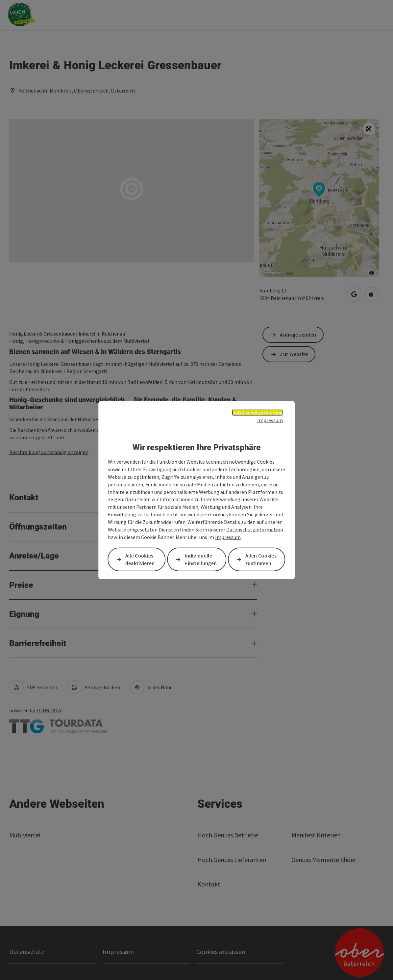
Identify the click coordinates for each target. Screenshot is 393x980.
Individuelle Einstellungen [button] (201, 559)
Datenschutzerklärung (257, 413)
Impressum (270, 420)
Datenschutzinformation (255, 530)
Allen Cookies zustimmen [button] (261, 559)
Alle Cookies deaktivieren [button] (140, 559)
